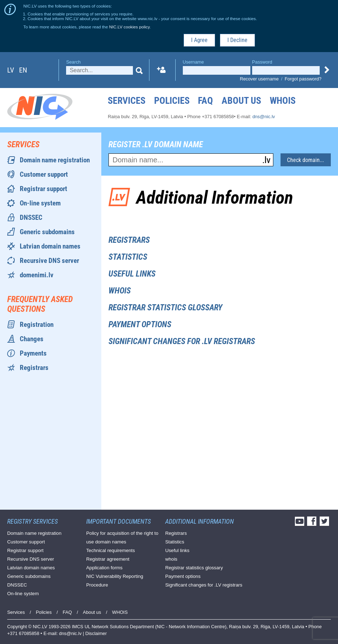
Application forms (104, 568)
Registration (37, 325)
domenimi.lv (37, 275)
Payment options (140, 325)
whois (120, 291)
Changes (32, 339)
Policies (172, 101)
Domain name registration (55, 160)
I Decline (237, 40)
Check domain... (305, 160)
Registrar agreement (108, 559)
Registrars (34, 368)
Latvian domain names (50, 246)
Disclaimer (96, 633)
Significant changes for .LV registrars (182, 341)
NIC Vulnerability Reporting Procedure (115, 581)
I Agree (199, 40)
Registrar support (43, 189)
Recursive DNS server (49, 261)
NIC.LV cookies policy (129, 27)
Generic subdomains (47, 232)
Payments (33, 353)
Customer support (44, 174)
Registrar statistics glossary (165, 308)
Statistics (128, 257)
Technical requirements (111, 550)
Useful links (132, 274)
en (23, 70)
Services (127, 101)
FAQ (205, 101)
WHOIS (283, 101)
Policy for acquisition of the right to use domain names (122, 538)
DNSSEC (31, 217)
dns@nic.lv (264, 117)
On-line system (40, 203)
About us (241, 101)
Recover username (259, 79)
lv (11, 70)
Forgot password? (303, 79)
